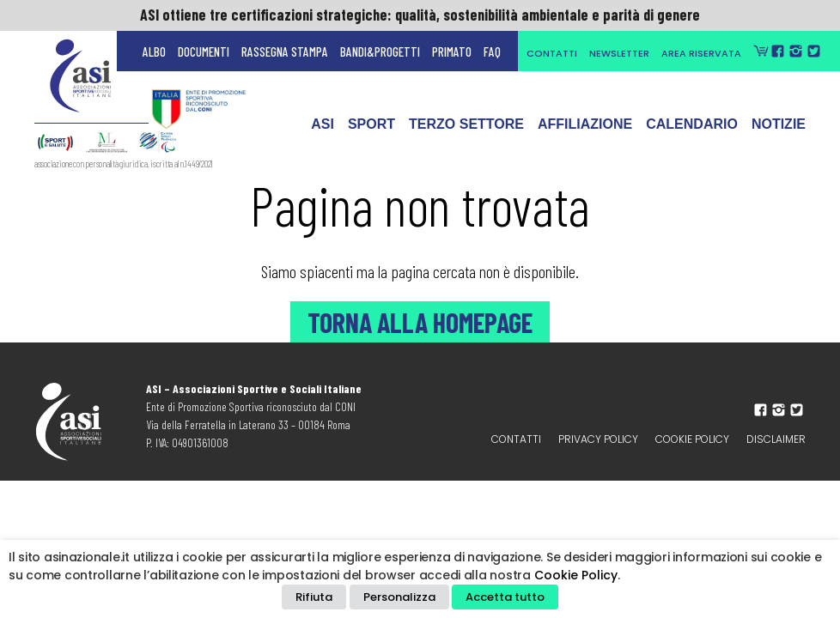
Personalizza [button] (399, 597)
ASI (323, 133)
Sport (371, 133)
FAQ (492, 51)
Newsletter (619, 53)
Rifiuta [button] (314, 597)
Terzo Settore (466, 133)
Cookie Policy (692, 439)
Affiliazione (585, 133)
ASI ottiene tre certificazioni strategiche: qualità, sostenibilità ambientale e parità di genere (420, 15)
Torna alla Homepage (420, 322)
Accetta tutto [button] (505, 597)
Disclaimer (776, 439)
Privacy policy (598, 439)
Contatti (552, 53)
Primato (452, 51)
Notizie (779, 133)
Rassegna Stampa (285, 51)
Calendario (692, 133)
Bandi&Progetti (380, 51)
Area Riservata (701, 53)
